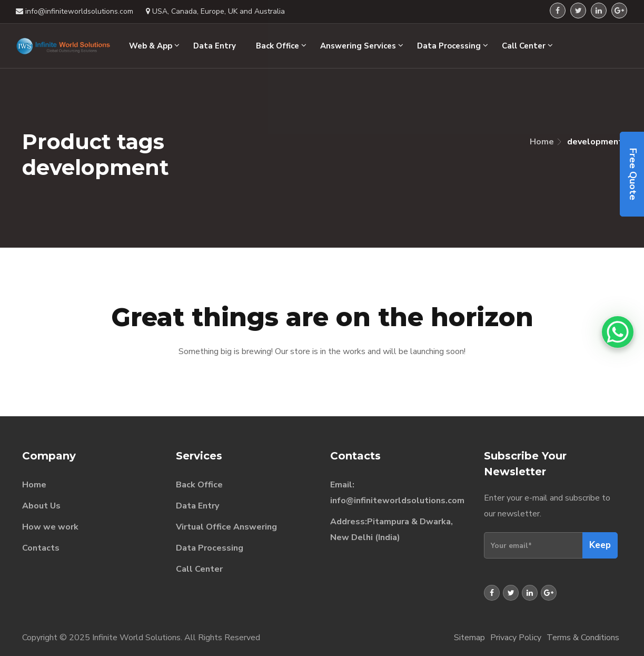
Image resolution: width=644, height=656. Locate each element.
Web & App (154, 46)
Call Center (199, 569)
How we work (50, 527)
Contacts (41, 548)
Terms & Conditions (583, 638)
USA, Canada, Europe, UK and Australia (215, 11)
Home (542, 142)
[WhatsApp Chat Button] (618, 332)
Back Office (199, 485)
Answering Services (362, 46)
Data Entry (197, 506)
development (595, 142)
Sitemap (469, 638)
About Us (41, 506)
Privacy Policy (516, 638)
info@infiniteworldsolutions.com (397, 501)
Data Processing (210, 548)
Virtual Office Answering (226, 527)
